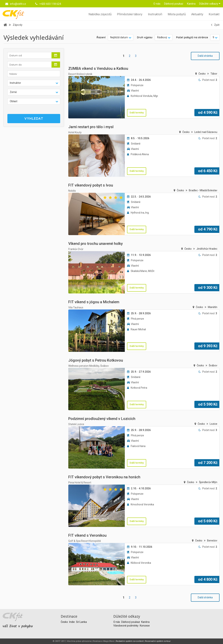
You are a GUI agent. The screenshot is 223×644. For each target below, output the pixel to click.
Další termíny (137, 113)
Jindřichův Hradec (207, 249)
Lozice (213, 424)
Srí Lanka (81, 622)
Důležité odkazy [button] (210, 4)
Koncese (145, 626)
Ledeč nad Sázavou (206, 132)
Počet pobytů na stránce (192, 37)
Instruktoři (155, 14)
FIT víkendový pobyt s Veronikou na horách (104, 477)
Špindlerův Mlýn (208, 482)
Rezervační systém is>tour (158, 641)
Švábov (213, 365)
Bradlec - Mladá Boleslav (203, 190)
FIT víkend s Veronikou (87, 535)
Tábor (214, 74)
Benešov (212, 541)
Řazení (101, 37)
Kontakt (214, 14)
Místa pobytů (177, 14)
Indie (72, 622)
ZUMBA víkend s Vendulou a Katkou (98, 68)
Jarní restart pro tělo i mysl (91, 127)
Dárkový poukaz (174, 4)
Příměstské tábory (130, 14)
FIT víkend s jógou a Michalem (94, 302)
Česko (202, 74)
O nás (157, 4)
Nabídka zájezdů (100, 14)
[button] (34, 83)
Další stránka (205, 56)
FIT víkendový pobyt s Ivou (91, 185)
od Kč (208, 112)
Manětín (213, 307)
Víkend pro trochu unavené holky (96, 244)
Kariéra (191, 4)
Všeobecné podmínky (126, 626)
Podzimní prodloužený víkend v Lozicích (102, 419)
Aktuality (197, 14)
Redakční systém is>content (130, 641)
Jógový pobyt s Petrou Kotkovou (96, 360)
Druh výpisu (145, 37)
